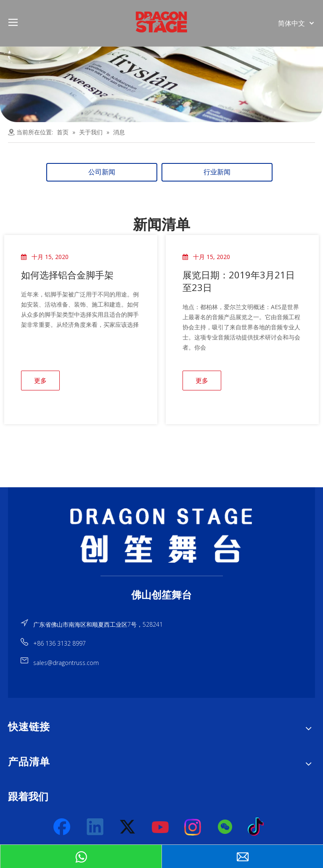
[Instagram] (193, 827)
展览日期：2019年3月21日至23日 (239, 281)
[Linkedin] (95, 827)
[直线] (162, 576)
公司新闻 (102, 172)
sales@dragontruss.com (66, 663)
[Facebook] (63, 827)
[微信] (225, 827)
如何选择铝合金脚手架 (67, 275)
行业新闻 (217, 172)
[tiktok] (258, 827)
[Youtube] (161, 827)
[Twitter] (128, 827)
